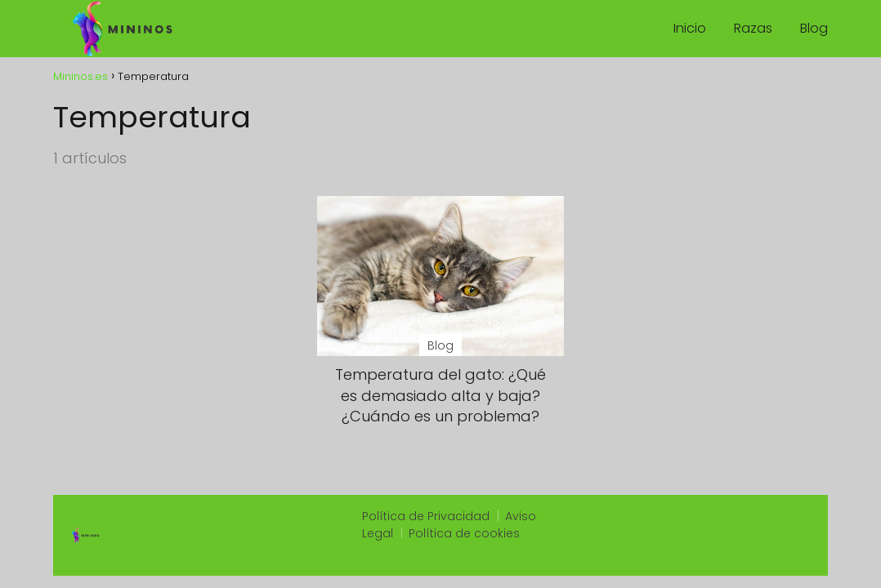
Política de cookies (464, 533)
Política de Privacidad (426, 516)
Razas (753, 28)
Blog (814, 28)
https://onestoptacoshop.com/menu (705, 554)
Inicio (690, 28)
